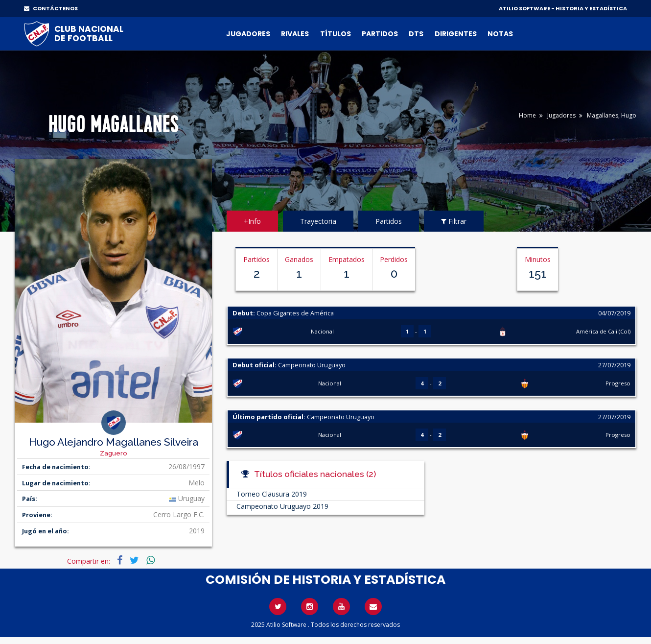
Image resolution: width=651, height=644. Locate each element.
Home (527, 115)
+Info (252, 221)
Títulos (336, 34)
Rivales (295, 34)
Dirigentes (456, 34)
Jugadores (248, 34)
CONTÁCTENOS (51, 8)
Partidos (380, 34)
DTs (416, 34)
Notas (500, 34)
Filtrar (454, 221)
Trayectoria (318, 221)
